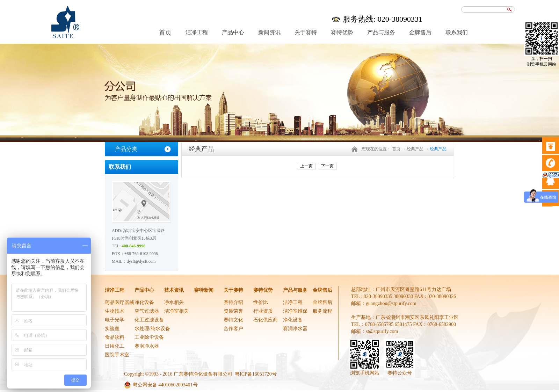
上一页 (306, 166)
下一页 (327, 166)
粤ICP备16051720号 (256, 374)
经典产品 (415, 149)
